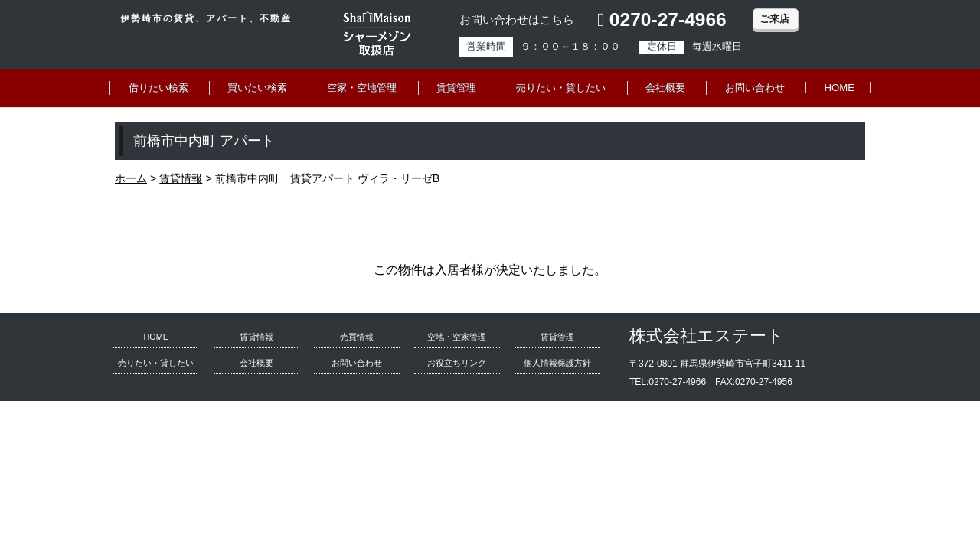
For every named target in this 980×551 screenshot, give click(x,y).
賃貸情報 (256, 337)
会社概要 (665, 88)
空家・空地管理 (362, 88)
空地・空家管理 (457, 337)
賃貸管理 (456, 88)
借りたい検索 (158, 88)
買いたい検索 (257, 88)
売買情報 (357, 337)
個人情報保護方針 (557, 363)
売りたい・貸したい (561, 88)
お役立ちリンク (457, 363)
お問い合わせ (755, 88)
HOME (840, 88)
